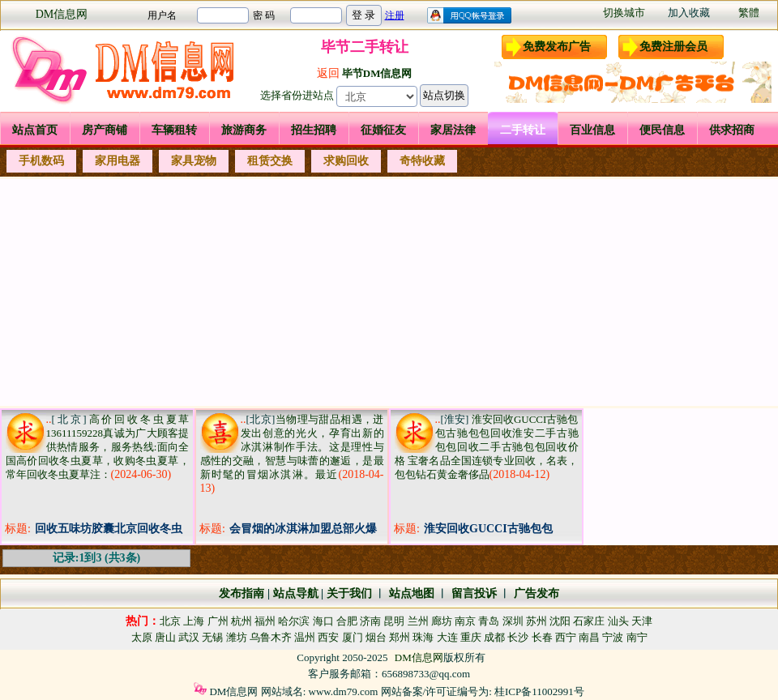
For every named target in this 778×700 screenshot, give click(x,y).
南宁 (637, 637)
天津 (642, 621)
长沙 (518, 637)
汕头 (618, 621)
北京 (170, 621)
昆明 (394, 621)
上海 (194, 621)
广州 (218, 621)
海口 (323, 621)
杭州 (242, 621)
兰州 (418, 621)
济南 (370, 621)
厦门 (353, 637)
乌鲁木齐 (271, 637)
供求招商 (732, 130)
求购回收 (346, 161)
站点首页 (35, 130)
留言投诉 (474, 593)
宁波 (613, 637)
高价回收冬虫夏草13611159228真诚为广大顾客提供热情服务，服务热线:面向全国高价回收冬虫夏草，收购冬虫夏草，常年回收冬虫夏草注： (98, 447)
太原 (142, 637)
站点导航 (296, 593)
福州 (265, 621)
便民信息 (662, 130)
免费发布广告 (557, 47)
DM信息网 (62, 14)
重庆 (471, 637)
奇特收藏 (422, 161)
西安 (328, 637)
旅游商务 (244, 130)
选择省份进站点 (297, 95)
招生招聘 (314, 130)
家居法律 (453, 130)
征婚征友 (383, 130)
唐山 (165, 637)
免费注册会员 (673, 47)
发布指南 (242, 593)
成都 (494, 637)
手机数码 (41, 161)
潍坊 (237, 637)
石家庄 (589, 621)
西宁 (566, 637)
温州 (305, 637)
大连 (447, 637)
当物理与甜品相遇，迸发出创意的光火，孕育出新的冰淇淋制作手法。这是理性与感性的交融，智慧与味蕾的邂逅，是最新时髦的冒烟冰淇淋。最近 (292, 447)
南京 (465, 621)
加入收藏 (689, 13)
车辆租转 (174, 130)
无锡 (212, 637)
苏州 (536, 621)
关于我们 (349, 593)
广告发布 (536, 593)
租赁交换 (270, 161)
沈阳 (560, 621)
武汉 (189, 637)
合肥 (347, 621)
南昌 (589, 637)
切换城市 (624, 13)
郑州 (400, 637)
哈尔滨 (294, 621)
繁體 (749, 13)
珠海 (423, 637)
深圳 (513, 621)
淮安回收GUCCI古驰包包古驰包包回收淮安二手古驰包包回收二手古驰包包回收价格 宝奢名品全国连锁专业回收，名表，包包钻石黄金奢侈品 (487, 447)
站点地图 (410, 593)
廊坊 (442, 621)
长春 (542, 637)
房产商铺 (105, 130)
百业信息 (592, 130)
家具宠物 (194, 161)
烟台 (376, 637)
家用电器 (118, 161)
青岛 (489, 621)
